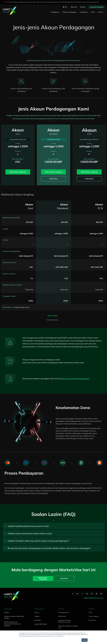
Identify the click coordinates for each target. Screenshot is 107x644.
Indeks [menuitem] (37, 616)
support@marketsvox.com (93, 598)
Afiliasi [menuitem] (7, 612)
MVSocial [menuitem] (92, 620)
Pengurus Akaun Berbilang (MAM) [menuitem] (14, 617)
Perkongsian (84, 12)
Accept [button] (85, 640)
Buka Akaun (53, 316)
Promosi (100, 12)
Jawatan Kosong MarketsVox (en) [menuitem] (64, 621)
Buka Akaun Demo (53, 320)
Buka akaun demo (30, 363)
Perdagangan (55, 12)
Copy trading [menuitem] (94, 616)
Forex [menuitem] (37, 612)
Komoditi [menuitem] (38, 620)
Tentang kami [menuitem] (63, 612)
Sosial (93, 12)
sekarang (85, 379)
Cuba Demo (53, 179)
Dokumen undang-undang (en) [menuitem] (68, 627)
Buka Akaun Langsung (18, 172)
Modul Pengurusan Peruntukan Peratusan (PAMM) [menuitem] (13, 624)
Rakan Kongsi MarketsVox (71, 379)
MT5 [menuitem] (90, 612)
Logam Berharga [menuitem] (41, 624)
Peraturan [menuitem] (62, 616)
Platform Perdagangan (69, 12)
